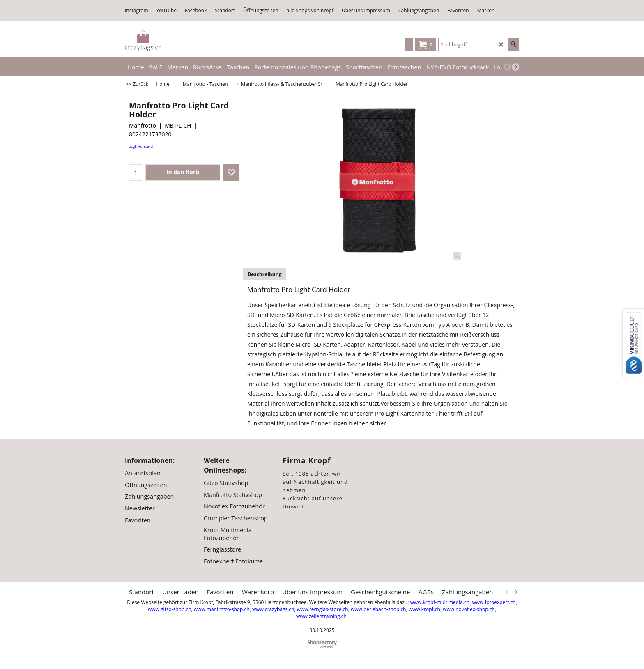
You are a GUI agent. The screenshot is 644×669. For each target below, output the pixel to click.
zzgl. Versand (141, 146)
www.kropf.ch (424, 609)
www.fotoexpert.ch (494, 602)
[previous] (507, 67)
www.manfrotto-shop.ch (222, 609)
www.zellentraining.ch (321, 616)
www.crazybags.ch (273, 609)
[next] (515, 67)
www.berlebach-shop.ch (378, 609)
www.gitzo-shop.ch (169, 609)
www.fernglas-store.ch (323, 609)
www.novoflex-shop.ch (469, 609)
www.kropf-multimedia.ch (440, 602)
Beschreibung (265, 274)
